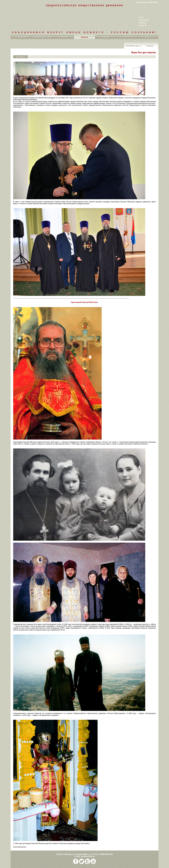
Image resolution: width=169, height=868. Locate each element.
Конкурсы (150, 46)
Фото (127, 37)
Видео (148, 37)
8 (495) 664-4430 (106, 854)
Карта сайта (144, 20)
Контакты (143, 25)
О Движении (21, 37)
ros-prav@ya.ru (88, 856)
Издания (106, 37)
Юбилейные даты (133, 46)
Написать (143, 23)
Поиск (141, 17)
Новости (85, 37)
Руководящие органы (42, 37)
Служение (63, 37)
